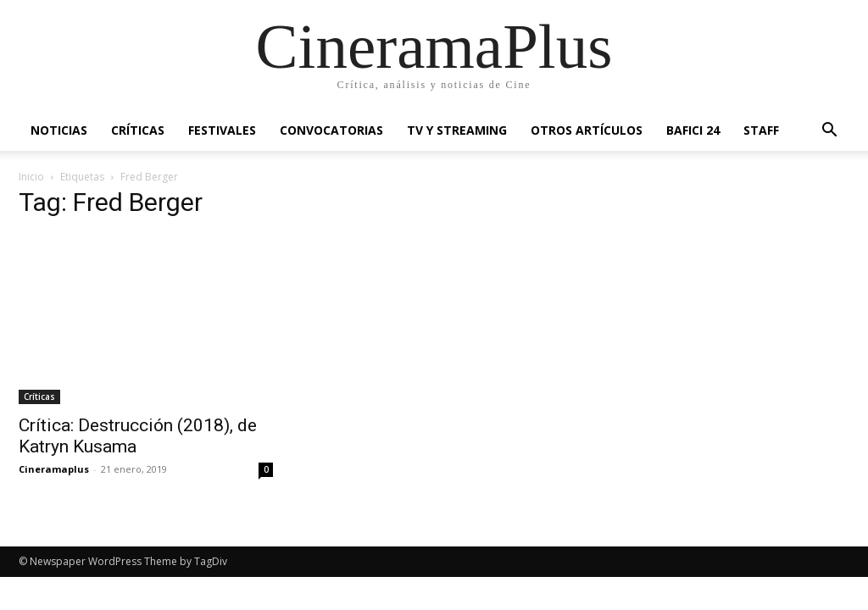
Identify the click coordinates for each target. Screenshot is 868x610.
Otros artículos (587, 130)
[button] (829, 132)
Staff (761, 130)
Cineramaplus (54, 469)
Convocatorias (331, 130)
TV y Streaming (457, 130)
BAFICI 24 (693, 130)
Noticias (59, 130)
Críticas (138, 130)
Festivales (222, 130)
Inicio (31, 177)
